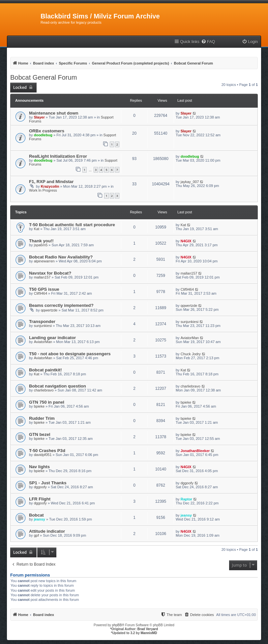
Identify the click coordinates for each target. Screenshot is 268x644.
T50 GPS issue (44, 289)
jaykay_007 (190, 182)
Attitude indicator (47, 531)
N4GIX (186, 241)
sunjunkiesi (43, 326)
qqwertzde (49, 310)
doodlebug (43, 135)
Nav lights (39, 467)
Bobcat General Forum (44, 77)
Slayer (39, 117)
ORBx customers (47, 131)
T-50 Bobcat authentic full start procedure (72, 225)
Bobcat (36, 515)
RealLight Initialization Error (58, 156)
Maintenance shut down (54, 113)
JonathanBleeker (195, 451)
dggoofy (40, 487)
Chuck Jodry (191, 354)
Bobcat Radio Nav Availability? (61, 257)
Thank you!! (41, 241)
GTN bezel (40, 434)
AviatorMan (43, 342)
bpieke (39, 406)
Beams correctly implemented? (61, 305)
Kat (37, 229)
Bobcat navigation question (58, 386)
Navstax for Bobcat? (50, 273)
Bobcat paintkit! (45, 370)
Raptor (186, 499)
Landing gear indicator (52, 338)
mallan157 (42, 277)
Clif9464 (41, 293)
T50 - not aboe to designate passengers (70, 354)
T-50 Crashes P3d (47, 451)
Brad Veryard (148, 629)
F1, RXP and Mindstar (51, 182)
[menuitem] (208, 42)
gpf (36, 535)
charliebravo (44, 390)
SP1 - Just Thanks (48, 483)
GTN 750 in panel (47, 402)
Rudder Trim (42, 418)
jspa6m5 (41, 245)
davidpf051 (43, 455)
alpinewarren (44, 261)
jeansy (40, 519)
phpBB (117, 625)
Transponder (42, 322)
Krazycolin (50, 186)
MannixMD (149, 633)
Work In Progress (43, 190)
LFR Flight (40, 499)
